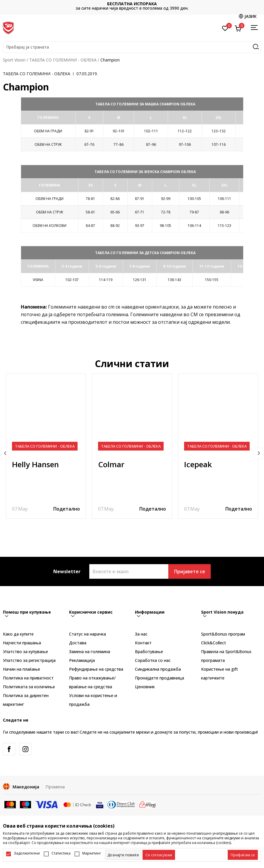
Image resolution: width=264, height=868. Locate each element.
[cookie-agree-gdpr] (159, 855)
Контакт (143, 643)
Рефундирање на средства (96, 669)
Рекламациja (82, 660)
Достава (78, 643)
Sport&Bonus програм (223, 634)
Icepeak (198, 464)
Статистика (61, 853)
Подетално (67, 509)
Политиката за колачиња (29, 687)
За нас (141, 634)
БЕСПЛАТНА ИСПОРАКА (132, 4)
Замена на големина (90, 652)
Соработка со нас (153, 660)
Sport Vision (14, 60)
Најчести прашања (22, 643)
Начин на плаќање (22, 669)
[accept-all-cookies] (243, 855)
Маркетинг (92, 853)
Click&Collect (214, 643)
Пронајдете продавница (160, 678)
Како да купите (18, 634)
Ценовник (145, 687)
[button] (132, 47)
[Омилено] (225, 28)
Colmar (111, 464)
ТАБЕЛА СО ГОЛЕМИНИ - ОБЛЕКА (63, 60)
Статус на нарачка (88, 634)
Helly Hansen (35, 464)
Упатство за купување (25, 652)
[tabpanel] (46, 446)
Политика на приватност (28, 678)
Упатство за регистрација (29, 660)
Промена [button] (55, 787)
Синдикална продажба (158, 669)
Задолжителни (27, 853)
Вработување (149, 652)
